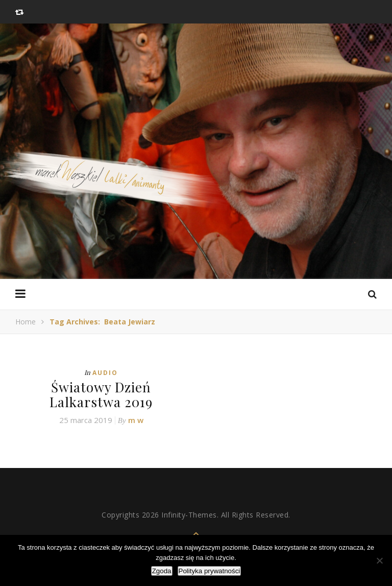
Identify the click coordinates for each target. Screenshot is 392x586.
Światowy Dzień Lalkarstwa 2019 (101, 394)
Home (26, 322)
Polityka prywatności (210, 571)
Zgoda (162, 571)
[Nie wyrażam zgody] (379, 560)
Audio (105, 373)
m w (136, 420)
